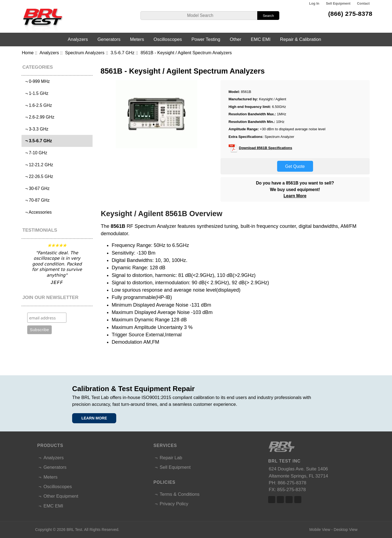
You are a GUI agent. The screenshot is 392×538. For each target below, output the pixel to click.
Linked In (289, 500)
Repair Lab (171, 458)
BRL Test (74, 530)
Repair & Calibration (301, 39)
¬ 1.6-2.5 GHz (37, 105)
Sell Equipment (338, 4)
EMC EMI (261, 39)
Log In (314, 4)
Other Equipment (61, 496)
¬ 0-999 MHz (36, 81)
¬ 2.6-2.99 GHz (39, 117)
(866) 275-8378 (350, 14)
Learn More (295, 196)
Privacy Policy (174, 504)
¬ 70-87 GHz (36, 200)
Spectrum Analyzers (85, 53)
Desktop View (346, 530)
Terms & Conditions (180, 494)
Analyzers (49, 53)
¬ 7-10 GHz (35, 153)
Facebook (272, 500)
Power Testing (206, 39)
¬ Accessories (37, 212)
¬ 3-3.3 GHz (36, 129)
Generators (109, 39)
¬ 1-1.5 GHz (36, 93)
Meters (137, 39)
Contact (363, 4)
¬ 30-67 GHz (36, 188)
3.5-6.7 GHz (122, 53)
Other (235, 39)
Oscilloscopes (168, 39)
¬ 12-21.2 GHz (38, 165)
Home (28, 53)
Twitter (280, 500)
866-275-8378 (292, 483)
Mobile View (320, 530)
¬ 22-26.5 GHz (38, 176)
